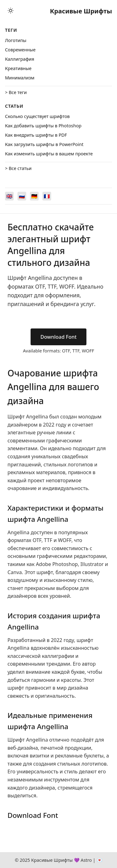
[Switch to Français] (47, 196)
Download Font (59, 337)
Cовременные (20, 50)
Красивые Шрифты (81, 11)
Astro (86, 860)
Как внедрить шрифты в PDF (36, 135)
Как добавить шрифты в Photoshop (43, 126)
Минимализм (20, 78)
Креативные (18, 68)
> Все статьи (18, 168)
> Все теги (16, 92)
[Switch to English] (9, 196)
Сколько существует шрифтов (37, 116)
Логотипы (16, 40)
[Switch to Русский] (22, 196)
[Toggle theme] (11, 11)
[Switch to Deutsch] (34, 196)
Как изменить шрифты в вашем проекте (49, 154)
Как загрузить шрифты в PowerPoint (44, 144)
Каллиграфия (20, 59)
